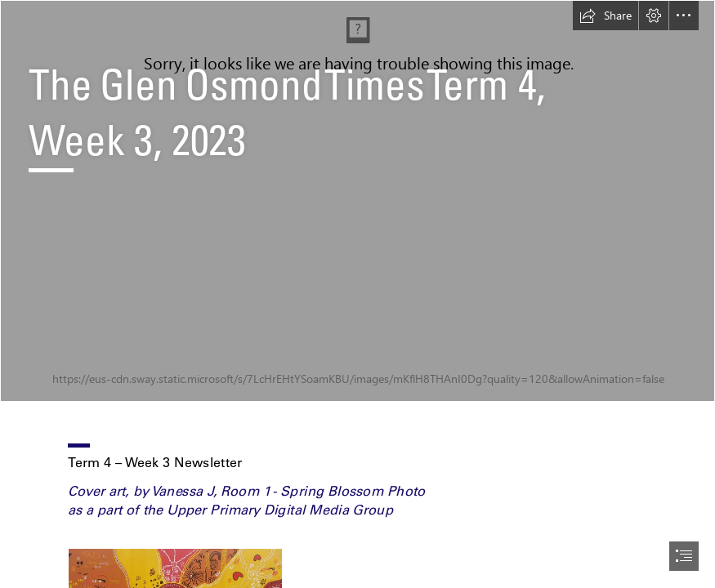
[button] (606, 16)
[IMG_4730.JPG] (357, 201)
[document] (357, 294)
